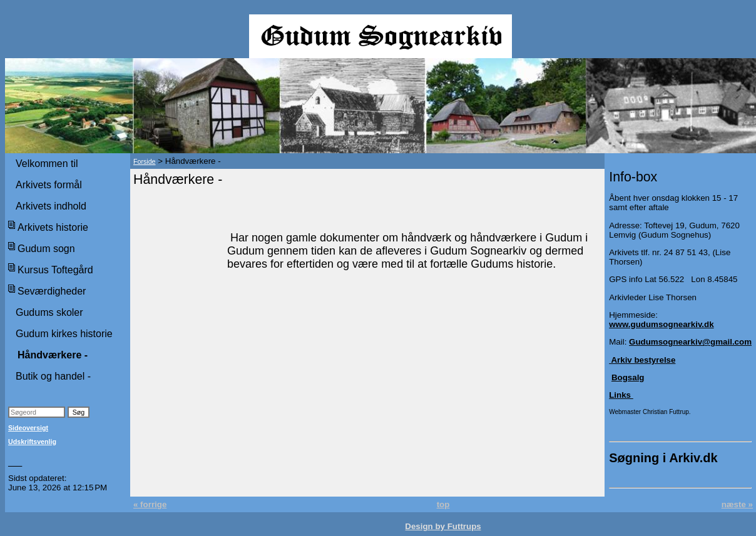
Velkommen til (47, 164)
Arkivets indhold (51, 206)
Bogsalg (628, 377)
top (443, 504)
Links (621, 395)
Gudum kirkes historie (64, 334)
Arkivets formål (49, 185)
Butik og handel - (53, 376)
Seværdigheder (52, 291)
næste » (737, 504)
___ (15, 463)
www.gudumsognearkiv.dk (661, 324)
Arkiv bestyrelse (642, 360)
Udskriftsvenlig (32, 442)
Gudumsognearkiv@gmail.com (690, 342)
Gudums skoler (49, 312)
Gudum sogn (46, 249)
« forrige (150, 504)
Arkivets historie (53, 227)
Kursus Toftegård (55, 270)
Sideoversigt (28, 428)
